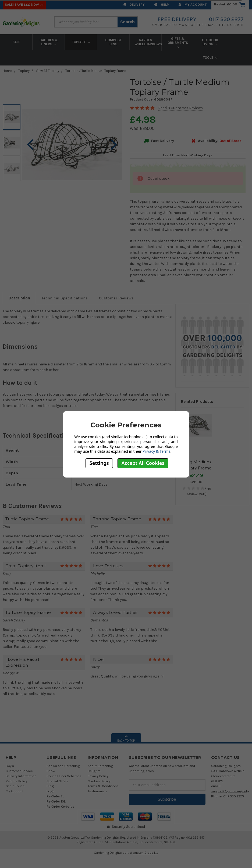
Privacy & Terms (157, 451)
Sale (16, 42)
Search (127, 22)
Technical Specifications (65, 298)
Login (51, 791)
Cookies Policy (99, 781)
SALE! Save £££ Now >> (24, 4)
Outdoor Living (210, 42)
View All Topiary (47, 71)
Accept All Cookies (143, 463)
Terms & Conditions (103, 786)
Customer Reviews (116, 298)
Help (162, 4)
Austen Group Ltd (146, 853)
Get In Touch (15, 786)
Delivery (134, 4)
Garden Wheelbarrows (148, 42)
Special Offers (58, 781)
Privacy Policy (98, 776)
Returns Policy (17, 781)
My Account (193, 4)
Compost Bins (113, 42)
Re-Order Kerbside (60, 806)
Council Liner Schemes (64, 776)
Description (19, 298)
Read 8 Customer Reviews (180, 108)
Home (7, 71)
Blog (50, 786)
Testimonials (97, 791)
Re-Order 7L (55, 796)
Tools (210, 58)
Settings (99, 463)
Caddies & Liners (49, 42)
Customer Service (19, 771)
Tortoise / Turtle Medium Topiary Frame (96, 71)
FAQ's (10, 766)
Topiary (81, 42)
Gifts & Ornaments (178, 42)
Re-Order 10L (56, 801)
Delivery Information (21, 776)
